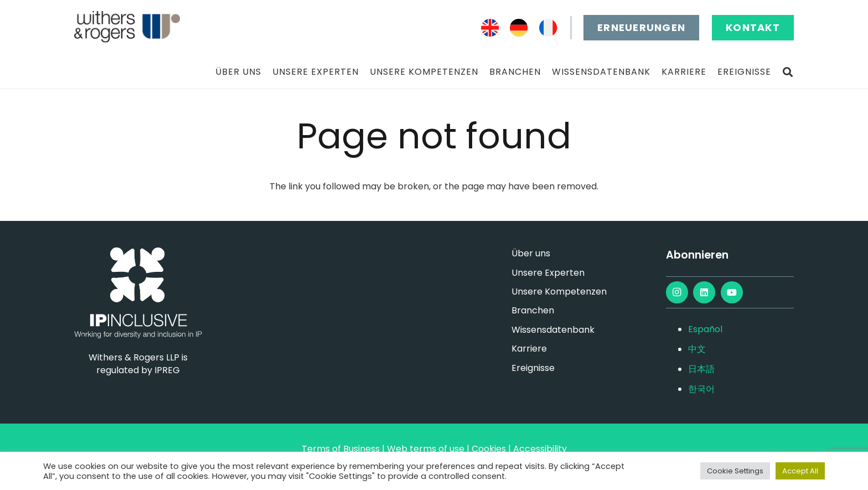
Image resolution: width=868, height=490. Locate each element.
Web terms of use (426, 449)
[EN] (490, 28)
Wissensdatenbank (553, 330)
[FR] (548, 28)
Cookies (489, 449)
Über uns (531, 253)
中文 (697, 349)
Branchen (533, 310)
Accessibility (540, 449)
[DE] (519, 28)
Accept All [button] (800, 471)
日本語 (701, 369)
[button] (788, 72)
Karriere (529, 349)
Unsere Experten (548, 273)
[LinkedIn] (704, 292)
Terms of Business (341, 449)
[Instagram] (677, 292)
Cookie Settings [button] (735, 471)
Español (705, 329)
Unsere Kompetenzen (559, 292)
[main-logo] (127, 28)
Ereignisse (533, 368)
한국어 (701, 389)
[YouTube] (732, 292)
